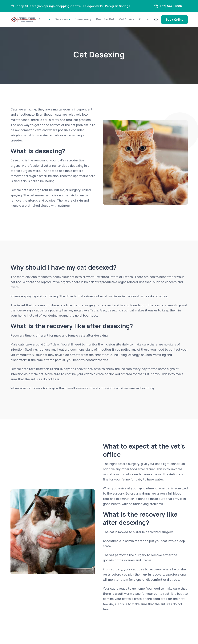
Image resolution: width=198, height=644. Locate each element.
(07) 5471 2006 (171, 6)
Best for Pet (105, 19)
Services (61, 19)
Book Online (174, 20)
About (43, 19)
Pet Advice (127, 19)
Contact (145, 19)
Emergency (83, 19)
